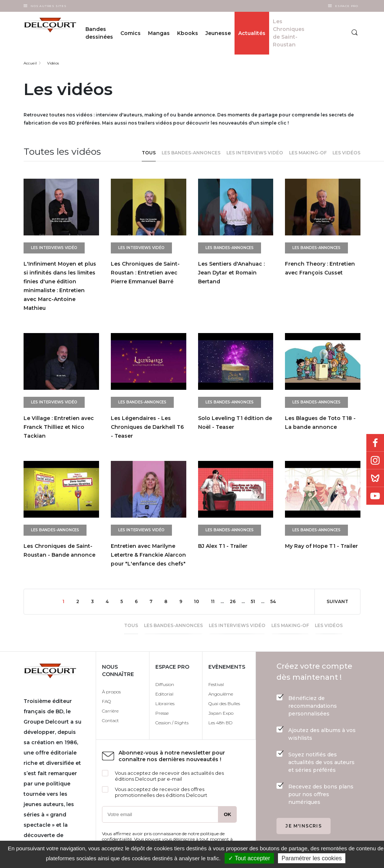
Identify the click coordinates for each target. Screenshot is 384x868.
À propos (111, 692)
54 (276, 601)
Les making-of (308, 153)
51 (256, 601)
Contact (110, 720)
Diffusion (165, 684)
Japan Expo (221, 713)
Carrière (110, 711)
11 (216, 601)
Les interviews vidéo (255, 153)
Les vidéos (346, 153)
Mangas (159, 33)
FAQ (106, 701)
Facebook (375, 443)
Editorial (164, 694)
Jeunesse (218, 33)
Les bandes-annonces (191, 153)
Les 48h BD (220, 723)
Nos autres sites (49, 6)
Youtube (375, 496)
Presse (162, 713)
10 (200, 601)
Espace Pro (347, 6)
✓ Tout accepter (249, 858)
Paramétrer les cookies (312, 858)
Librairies (165, 703)
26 (236, 601)
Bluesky (375, 478)
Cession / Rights (172, 723)
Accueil (30, 63)
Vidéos (53, 63)
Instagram (375, 461)
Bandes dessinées (99, 33)
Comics (131, 33)
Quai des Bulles (224, 703)
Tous (149, 153)
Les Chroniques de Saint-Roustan (289, 33)
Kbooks (188, 33)
